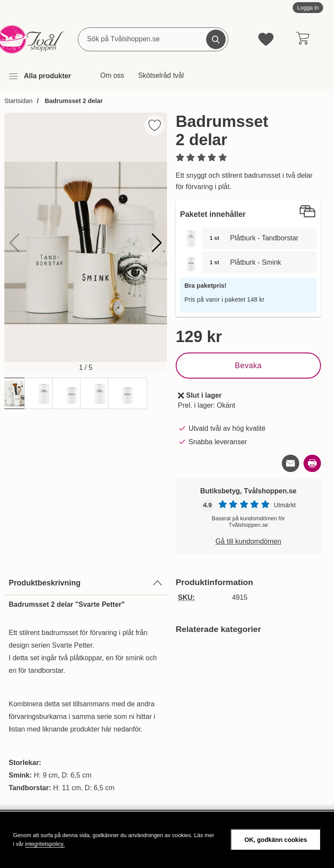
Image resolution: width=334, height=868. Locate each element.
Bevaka (248, 366)
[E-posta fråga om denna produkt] (291, 463)
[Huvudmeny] (40, 76)
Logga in (308, 8)
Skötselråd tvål (161, 75)
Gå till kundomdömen (248, 541)
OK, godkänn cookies (276, 840)
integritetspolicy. (45, 844)
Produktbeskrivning (86, 583)
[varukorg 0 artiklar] (302, 39)
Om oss (112, 75)
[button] (157, 243)
